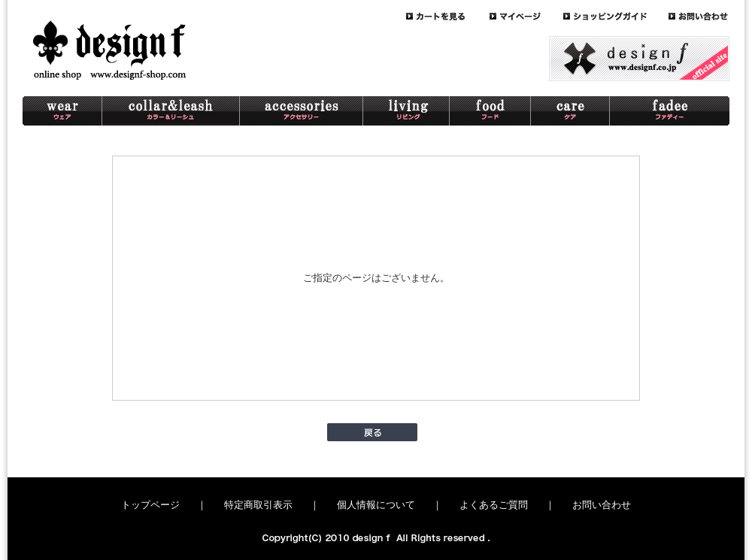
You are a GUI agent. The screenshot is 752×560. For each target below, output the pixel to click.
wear (62, 111)
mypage (526, 16)
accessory (302, 111)
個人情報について (376, 505)
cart (448, 16)
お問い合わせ (602, 505)
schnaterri (670, 111)
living (406, 111)
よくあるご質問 (494, 505)
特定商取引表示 (258, 505)
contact (699, 16)
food (490, 111)
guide (616, 16)
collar (171, 111)
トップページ (150, 505)
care (570, 111)
